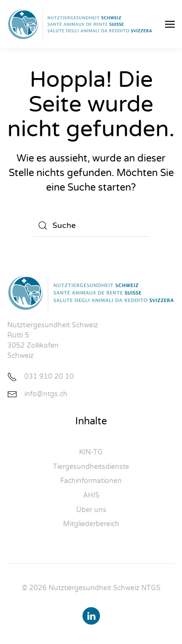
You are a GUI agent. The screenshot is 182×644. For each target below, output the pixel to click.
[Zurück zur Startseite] (80, 24)
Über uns (91, 510)
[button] (170, 24)
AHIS (91, 495)
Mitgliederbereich (91, 524)
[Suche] (91, 225)
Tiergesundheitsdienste (91, 467)
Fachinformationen (91, 481)
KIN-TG (91, 452)
